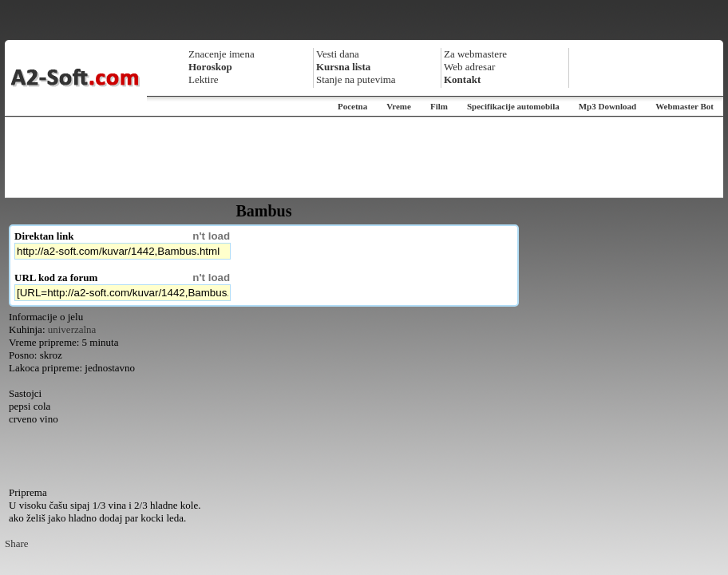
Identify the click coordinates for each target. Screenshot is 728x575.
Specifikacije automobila (513, 106)
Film (439, 106)
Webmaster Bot (684, 106)
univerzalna (72, 329)
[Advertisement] (364, 157)
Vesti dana (338, 54)
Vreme (399, 106)
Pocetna (352, 106)
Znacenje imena (222, 54)
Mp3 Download (607, 106)
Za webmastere (475, 54)
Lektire (204, 79)
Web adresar (469, 67)
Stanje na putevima (356, 79)
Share (17, 543)
